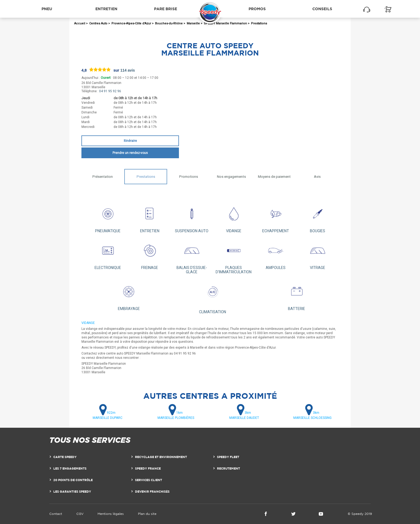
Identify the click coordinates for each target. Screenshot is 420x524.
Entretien (106, 9)
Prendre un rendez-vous (130, 153)
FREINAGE (150, 254)
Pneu (47, 9)
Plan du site (147, 514)
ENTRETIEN (150, 217)
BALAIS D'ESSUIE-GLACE (192, 256)
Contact (56, 514)
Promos (257, 9)
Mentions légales (111, 514)
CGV (80, 514)
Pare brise (166, 9)
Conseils (322, 9)
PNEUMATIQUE (108, 217)
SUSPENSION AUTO (192, 217)
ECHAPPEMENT (276, 217)
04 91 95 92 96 (110, 91)
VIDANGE (234, 217)
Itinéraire (130, 141)
